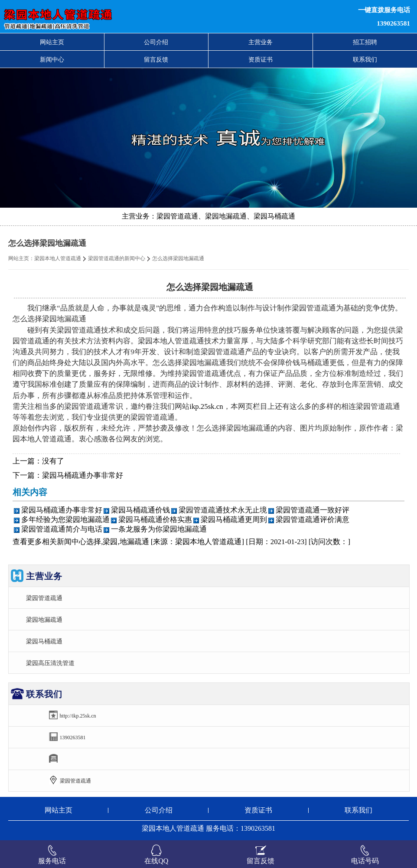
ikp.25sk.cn (206, 406)
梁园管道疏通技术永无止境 (223, 510)
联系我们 (365, 59)
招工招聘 (365, 42)
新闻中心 (52, 59)
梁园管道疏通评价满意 (313, 520)
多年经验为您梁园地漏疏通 (65, 520)
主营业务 (261, 42)
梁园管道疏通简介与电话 (62, 529)
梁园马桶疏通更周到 (234, 520)
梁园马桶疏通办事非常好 (83, 475)
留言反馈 (156, 59)
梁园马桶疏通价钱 (140, 510)
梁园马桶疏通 (44, 641)
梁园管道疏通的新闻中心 (117, 258)
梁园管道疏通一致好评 (313, 510)
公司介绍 (156, 42)
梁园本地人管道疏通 (58, 258)
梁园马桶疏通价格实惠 (155, 520)
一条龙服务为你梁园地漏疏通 (159, 529)
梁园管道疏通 (44, 598)
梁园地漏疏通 (44, 620)
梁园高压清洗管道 (50, 663)
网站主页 (52, 42)
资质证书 (261, 59)
